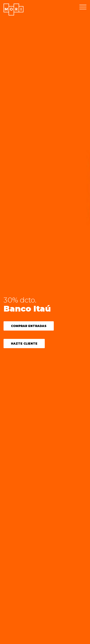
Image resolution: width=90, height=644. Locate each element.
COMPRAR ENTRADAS (29, 326)
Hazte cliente (24, 344)
